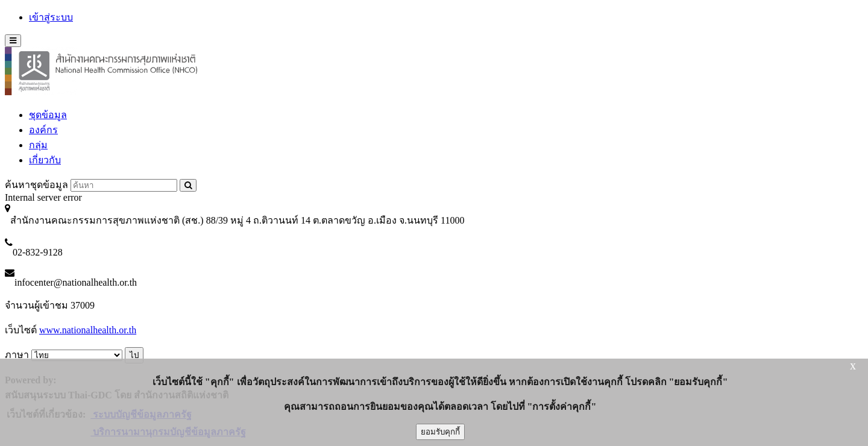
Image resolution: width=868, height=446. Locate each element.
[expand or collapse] (13, 41)
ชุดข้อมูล (48, 115)
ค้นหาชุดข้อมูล (36, 185)
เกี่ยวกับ (45, 160)
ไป (134, 355)
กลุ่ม (38, 145)
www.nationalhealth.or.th (88, 330)
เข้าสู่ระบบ (51, 17)
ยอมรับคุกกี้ (440, 432)
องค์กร (43, 130)
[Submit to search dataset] (188, 185)
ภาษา (17, 355)
